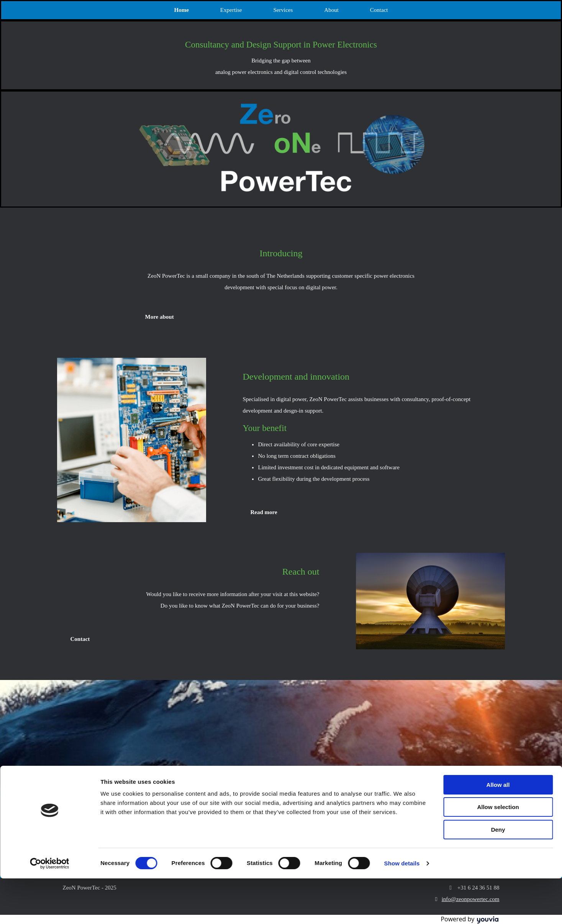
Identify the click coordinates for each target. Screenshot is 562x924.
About (331, 10)
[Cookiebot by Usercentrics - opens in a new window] (50, 909)
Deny (498, 875)
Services (283, 10)
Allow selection (498, 853)
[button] (160, 317)
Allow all (498, 830)
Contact (379, 10)
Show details (402, 909)
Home (182, 10)
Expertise (231, 10)
